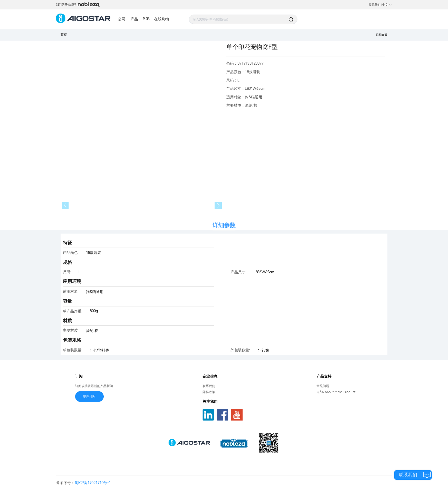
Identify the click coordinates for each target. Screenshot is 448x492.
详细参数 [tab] (224, 225)
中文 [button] (387, 5)
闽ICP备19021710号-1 (93, 483)
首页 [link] (64, 35)
